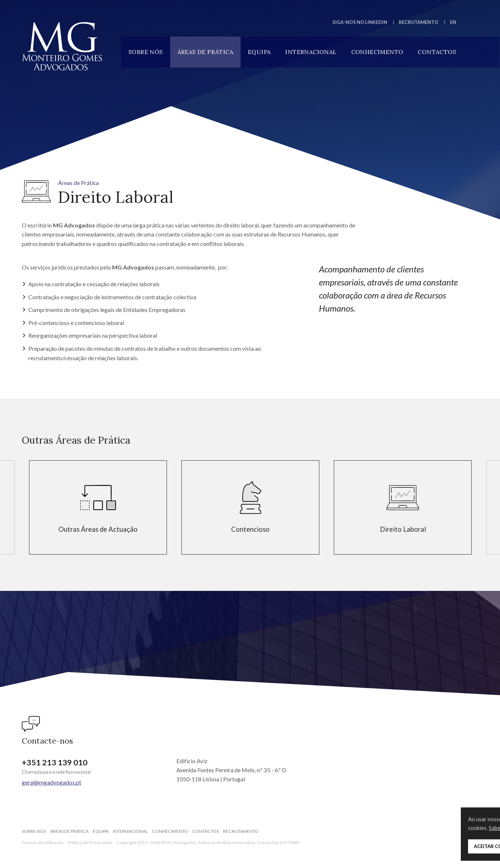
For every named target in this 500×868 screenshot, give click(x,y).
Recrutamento (419, 22)
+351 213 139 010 (55, 762)
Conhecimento (377, 52)
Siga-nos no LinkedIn (360, 22)
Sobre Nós (146, 52)
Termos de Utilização (43, 842)
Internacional (311, 52)
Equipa (259, 52)
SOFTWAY (289, 842)
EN (453, 22)
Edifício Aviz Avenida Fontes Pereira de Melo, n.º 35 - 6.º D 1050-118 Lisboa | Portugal (231, 770)
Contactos (437, 52)
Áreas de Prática (205, 52)
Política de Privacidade (90, 842)
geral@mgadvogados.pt (52, 782)
